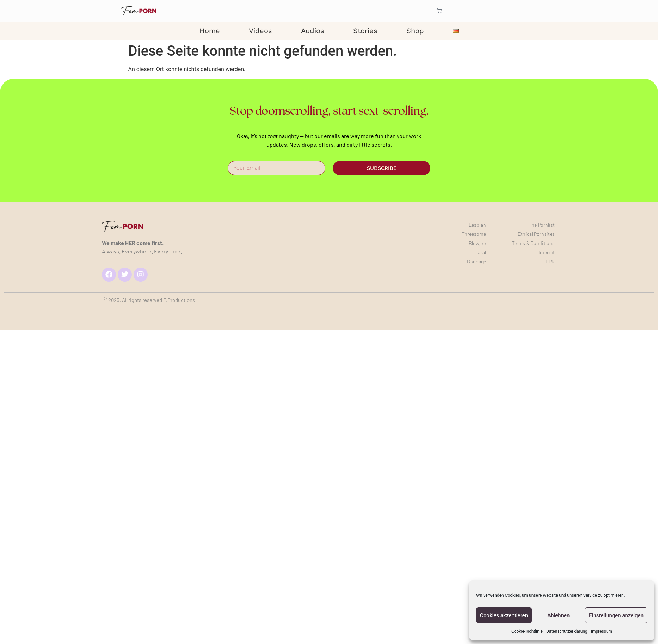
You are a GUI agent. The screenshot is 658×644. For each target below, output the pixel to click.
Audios (313, 31)
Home (210, 31)
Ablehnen (558, 615)
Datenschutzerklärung (567, 631)
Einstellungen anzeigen (616, 615)
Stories (365, 31)
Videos (260, 31)
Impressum (602, 631)
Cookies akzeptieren (504, 615)
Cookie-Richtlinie (527, 631)
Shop (415, 31)
